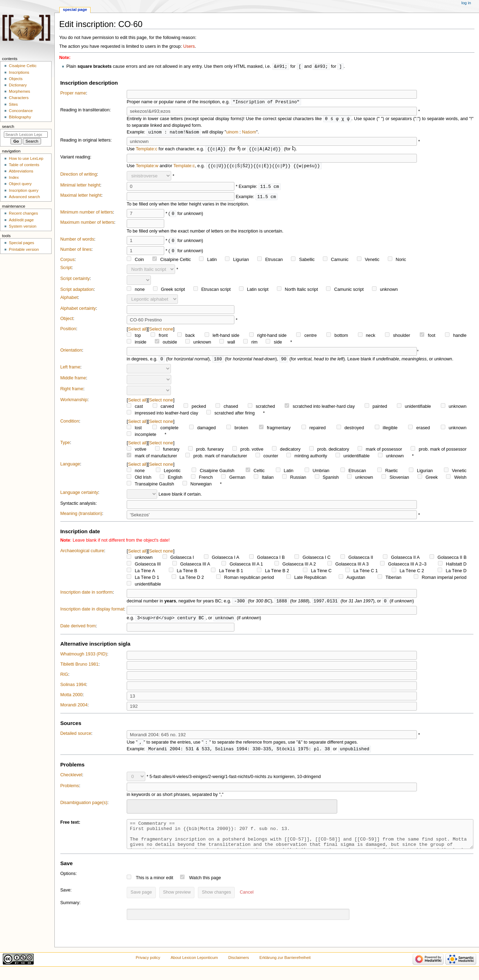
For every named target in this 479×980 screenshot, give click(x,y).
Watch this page (205, 887)
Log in (466, 3)
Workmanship (74, 402)
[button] (247, 902)
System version (22, 226)
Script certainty (75, 281)
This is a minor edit (154, 887)
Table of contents (24, 165)
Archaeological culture (82, 553)
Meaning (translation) (81, 516)
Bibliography (20, 117)
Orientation (71, 352)
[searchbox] (133, 809)
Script (66, 270)
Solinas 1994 (73, 688)
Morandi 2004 (74, 708)
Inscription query (24, 190)
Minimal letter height (80, 187)
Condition (70, 424)
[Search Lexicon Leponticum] (26, 135)
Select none (161, 331)
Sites (13, 104)
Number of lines (76, 251)
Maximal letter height (81, 197)
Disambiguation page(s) (84, 806)
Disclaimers (239, 967)
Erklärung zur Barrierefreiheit (285, 967)
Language (70, 466)
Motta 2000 (71, 698)
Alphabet (69, 300)
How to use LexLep (26, 158)
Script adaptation (77, 292)
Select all (137, 331)
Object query (20, 184)
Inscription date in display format (92, 612)
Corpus (68, 262)
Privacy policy (148, 967)
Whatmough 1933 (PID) (84, 657)
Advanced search (24, 197)
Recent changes (23, 213)
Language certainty (79, 495)
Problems (70, 790)
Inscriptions (19, 72)
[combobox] (232, 810)
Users (189, 46)
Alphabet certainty (78, 311)
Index (14, 177)
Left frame (70, 370)
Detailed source (76, 737)
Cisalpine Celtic (23, 66)
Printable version (24, 249)
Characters (19, 98)
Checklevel (71, 779)
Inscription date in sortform (87, 595)
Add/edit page (21, 220)
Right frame (72, 391)
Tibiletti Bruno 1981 (79, 667)
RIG (64, 678)
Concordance (21, 111)
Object (67, 321)
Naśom (249, 133)
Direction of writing (79, 176)
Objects (16, 79)
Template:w (147, 168)
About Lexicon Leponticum (194, 967)
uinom (232, 133)
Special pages (21, 243)
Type (65, 445)
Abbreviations (21, 171)
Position (68, 331)
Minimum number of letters (87, 214)
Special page (75, 9)
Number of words (77, 241)
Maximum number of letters (87, 224)
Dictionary (18, 85)
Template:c (147, 151)
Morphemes (19, 91)
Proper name (73, 93)
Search (8, 126)
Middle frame (73, 380)
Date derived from (78, 629)
